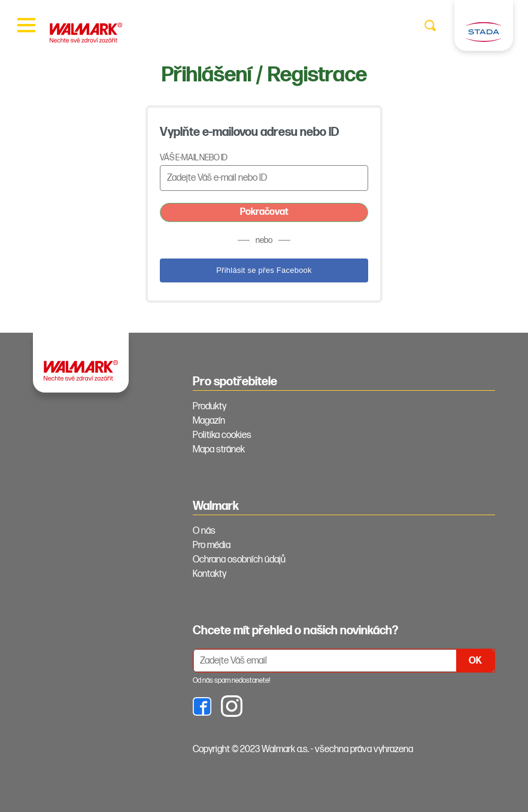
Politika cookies (222, 435)
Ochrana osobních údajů (239, 560)
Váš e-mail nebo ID (194, 158)
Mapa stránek (219, 450)
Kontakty (210, 574)
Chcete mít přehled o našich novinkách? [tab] (295, 631)
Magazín (209, 421)
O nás (204, 531)
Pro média (212, 545)
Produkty (210, 407)
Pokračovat (264, 212)
